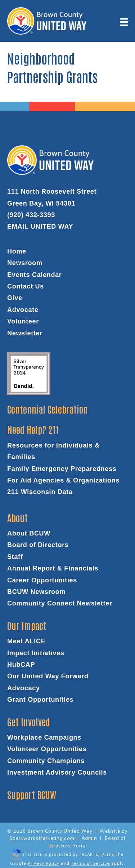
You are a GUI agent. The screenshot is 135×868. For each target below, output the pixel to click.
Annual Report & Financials (53, 568)
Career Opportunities (42, 580)
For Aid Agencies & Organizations (63, 480)
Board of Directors (38, 545)
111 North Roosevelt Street (52, 191)
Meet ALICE (26, 641)
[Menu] (124, 22)
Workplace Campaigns (44, 737)
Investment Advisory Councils (57, 772)
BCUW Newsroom (36, 592)
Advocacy (24, 688)
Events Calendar (35, 275)
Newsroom (25, 263)
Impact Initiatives (36, 653)
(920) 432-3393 (31, 215)
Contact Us (26, 286)
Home (17, 251)
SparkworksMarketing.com (42, 838)
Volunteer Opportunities (47, 749)
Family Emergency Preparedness (62, 469)
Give (15, 298)
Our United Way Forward (48, 676)
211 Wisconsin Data (40, 492)
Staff (15, 557)
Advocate (23, 310)
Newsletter (25, 333)
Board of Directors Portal (87, 841)
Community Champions (46, 761)
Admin (89, 838)
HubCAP (21, 665)
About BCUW (29, 533)
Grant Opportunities (40, 700)
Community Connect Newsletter (60, 603)
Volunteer (23, 321)
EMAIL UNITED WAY (40, 226)
